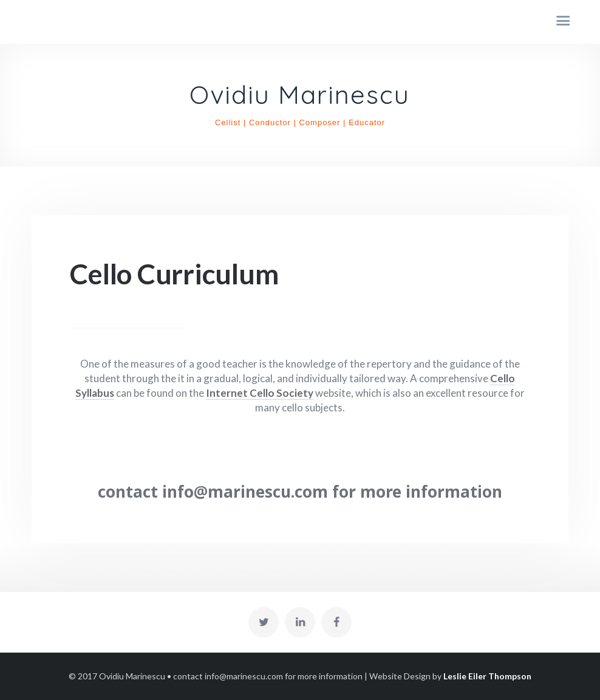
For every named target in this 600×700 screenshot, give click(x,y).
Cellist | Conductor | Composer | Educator (300, 122)
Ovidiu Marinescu (300, 95)
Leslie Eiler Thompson (487, 676)
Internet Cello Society (260, 393)
